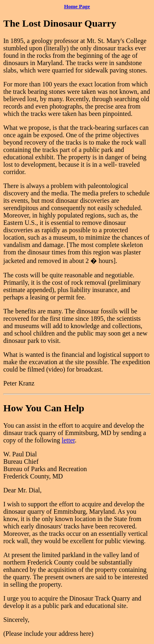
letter (68, 440)
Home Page (77, 6)
